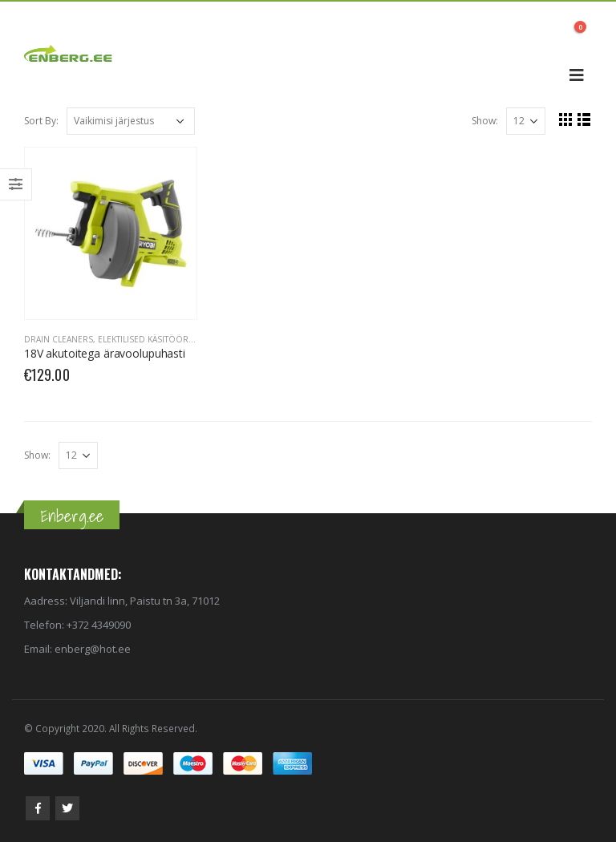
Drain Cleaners (59, 339)
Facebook (38, 808)
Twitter (67, 808)
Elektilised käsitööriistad (156, 339)
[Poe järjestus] (131, 121)
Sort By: (41, 121)
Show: (485, 121)
